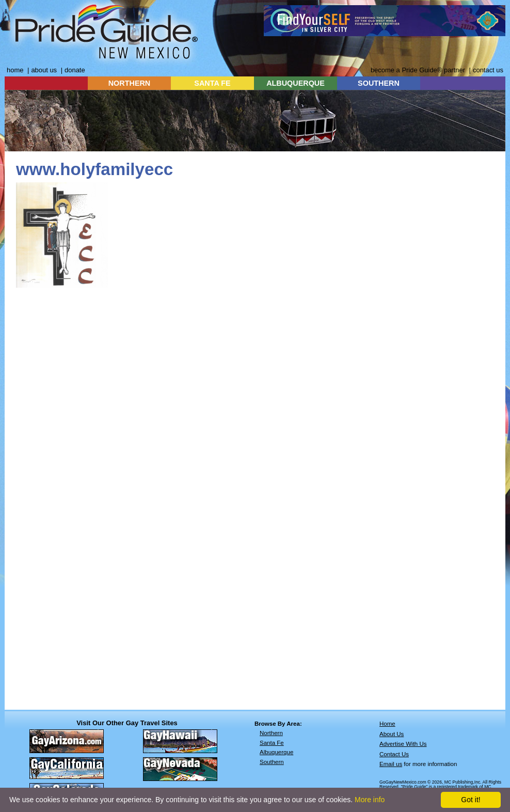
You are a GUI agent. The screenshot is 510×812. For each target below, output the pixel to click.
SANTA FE (212, 83)
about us (44, 70)
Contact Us (394, 754)
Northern (271, 733)
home (15, 70)
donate (75, 70)
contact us (488, 70)
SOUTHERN (379, 83)
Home (387, 724)
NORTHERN (130, 83)
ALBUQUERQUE (296, 83)
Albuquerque (276, 752)
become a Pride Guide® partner (418, 70)
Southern (272, 762)
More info (370, 800)
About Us (392, 734)
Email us (391, 764)
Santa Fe (272, 743)
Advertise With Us (403, 744)
